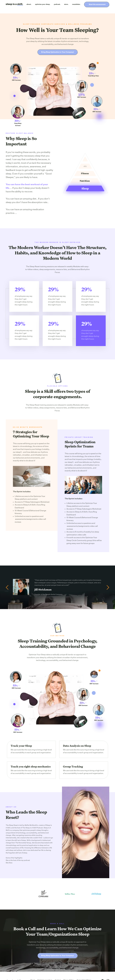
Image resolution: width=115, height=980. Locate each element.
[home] (14, 4)
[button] (8, 587)
